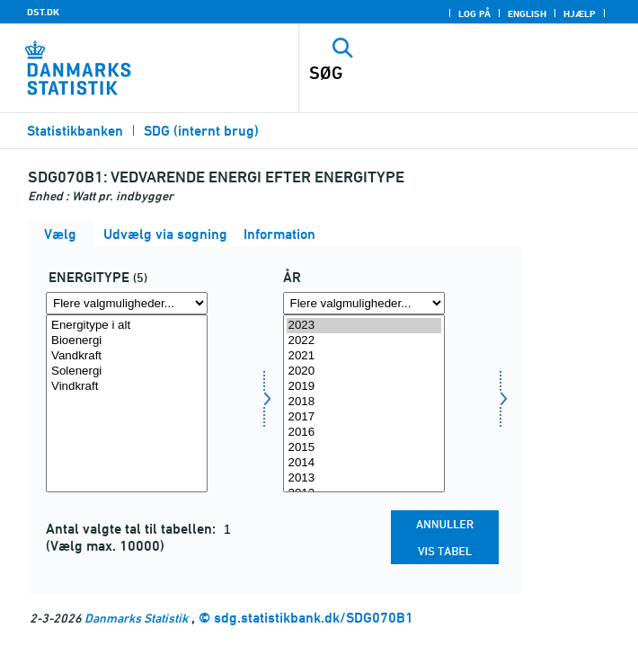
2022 (364, 341)
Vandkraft (127, 356)
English (527, 13)
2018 (364, 402)
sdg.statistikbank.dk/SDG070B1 (314, 618)
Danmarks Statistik (136, 618)
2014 (364, 463)
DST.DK (43, 12)
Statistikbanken (75, 131)
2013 (364, 478)
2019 (364, 387)
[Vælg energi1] (127, 403)
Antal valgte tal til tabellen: (133, 529)
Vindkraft (127, 387)
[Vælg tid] (364, 403)
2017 (364, 417)
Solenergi (127, 371)
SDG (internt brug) (201, 131)
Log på (474, 13)
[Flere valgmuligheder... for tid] (364, 303)
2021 (364, 356)
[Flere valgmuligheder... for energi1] (127, 303)
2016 (364, 433)
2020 (364, 371)
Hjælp (580, 13)
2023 (364, 326)
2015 (364, 448)
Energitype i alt (127, 326)
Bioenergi (127, 341)
